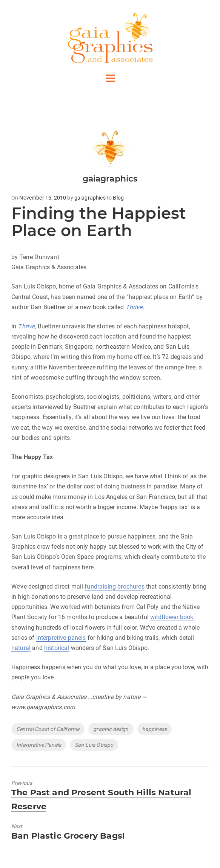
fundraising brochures (114, 587)
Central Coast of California (48, 729)
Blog (118, 198)
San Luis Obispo (94, 745)
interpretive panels (61, 638)
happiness (155, 729)
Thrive (134, 307)
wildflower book (172, 617)
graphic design (111, 729)
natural (21, 648)
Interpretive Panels (39, 745)
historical (57, 648)
